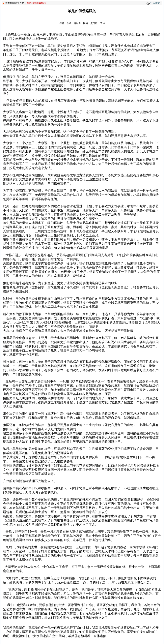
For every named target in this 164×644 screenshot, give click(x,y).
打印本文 (155, 3)
